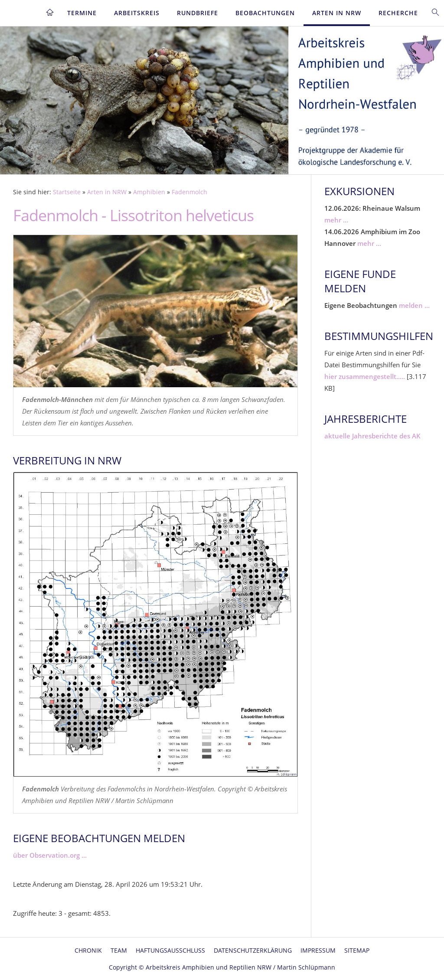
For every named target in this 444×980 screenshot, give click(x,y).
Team (119, 950)
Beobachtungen (265, 13)
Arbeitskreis (137, 13)
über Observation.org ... (50, 855)
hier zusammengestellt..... (365, 376)
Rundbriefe (198, 13)
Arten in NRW (337, 13)
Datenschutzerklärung (253, 950)
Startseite (67, 192)
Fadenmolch (189, 192)
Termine (82, 13)
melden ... (414, 305)
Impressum (318, 950)
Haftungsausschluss (170, 950)
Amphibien (149, 192)
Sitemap (357, 950)
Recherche (398, 13)
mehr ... (336, 220)
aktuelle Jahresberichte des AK (372, 436)
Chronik (88, 950)
